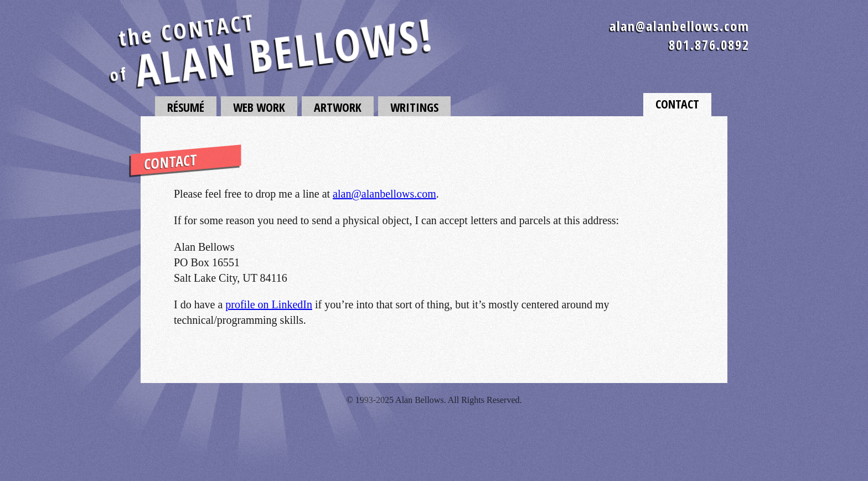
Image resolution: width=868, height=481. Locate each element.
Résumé (186, 107)
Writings (414, 107)
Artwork (338, 107)
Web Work (259, 107)
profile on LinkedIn (269, 304)
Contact (677, 104)
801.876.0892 (709, 45)
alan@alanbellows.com (680, 26)
